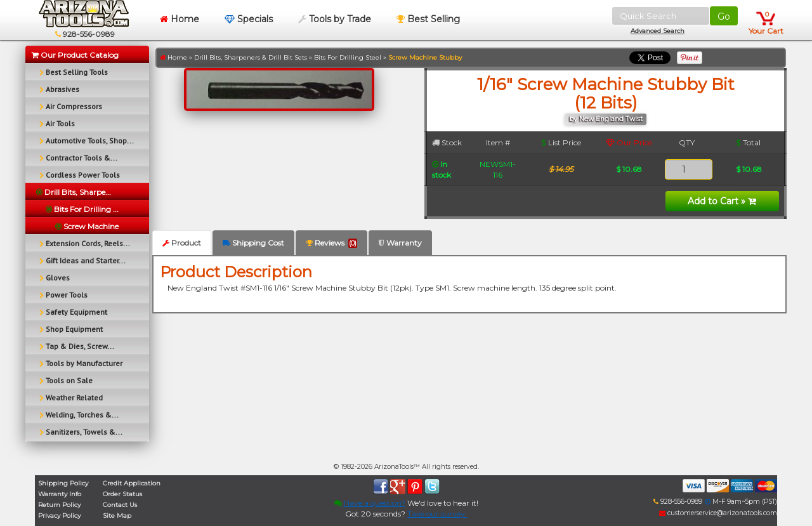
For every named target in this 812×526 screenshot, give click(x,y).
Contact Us (120, 505)
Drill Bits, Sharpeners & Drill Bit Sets (251, 57)
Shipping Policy (63, 483)
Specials (249, 19)
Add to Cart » (722, 201)
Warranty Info (60, 494)
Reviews (331, 243)
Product (182, 243)
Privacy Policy (59, 516)
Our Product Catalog (75, 55)
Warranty (400, 243)
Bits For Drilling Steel (348, 57)
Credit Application (132, 483)
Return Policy (59, 505)
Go (724, 16)
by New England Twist (606, 119)
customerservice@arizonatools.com (718, 513)
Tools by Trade (335, 19)
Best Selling (428, 19)
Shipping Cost (253, 243)
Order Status (122, 494)
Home (180, 19)
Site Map (117, 516)
